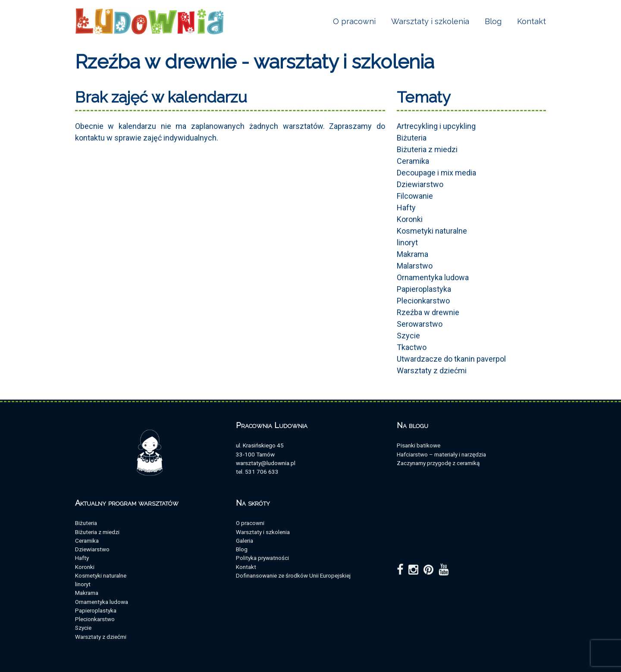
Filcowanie (415, 196)
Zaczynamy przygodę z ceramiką (438, 463)
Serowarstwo (420, 324)
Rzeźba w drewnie (428, 312)
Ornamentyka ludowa (433, 277)
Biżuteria (412, 138)
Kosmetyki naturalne (432, 231)
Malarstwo (415, 266)
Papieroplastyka (424, 289)
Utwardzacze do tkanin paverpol (451, 359)
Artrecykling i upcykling (436, 126)
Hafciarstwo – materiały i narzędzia (441, 454)
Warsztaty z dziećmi (432, 370)
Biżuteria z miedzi (427, 149)
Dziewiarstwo (420, 184)
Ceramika (413, 161)
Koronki (410, 219)
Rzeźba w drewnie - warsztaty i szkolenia (255, 62)
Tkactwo (412, 347)
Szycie (408, 336)
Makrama (412, 254)
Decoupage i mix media (436, 173)
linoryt (407, 242)
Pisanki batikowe (419, 445)
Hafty (406, 208)
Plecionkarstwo (423, 301)
